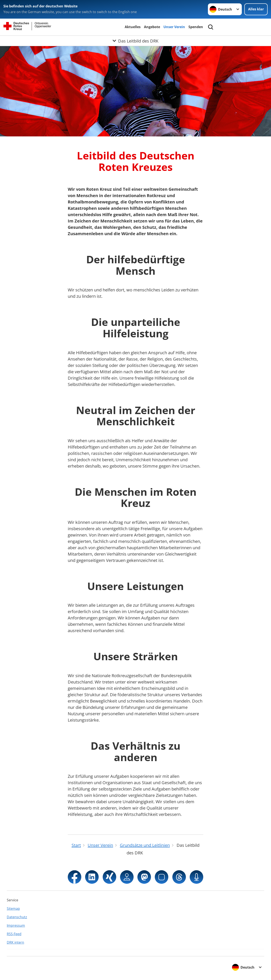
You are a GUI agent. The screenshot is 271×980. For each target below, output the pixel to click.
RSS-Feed (14, 934)
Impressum (16, 925)
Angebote (152, 27)
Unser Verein (174, 27)
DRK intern (15, 942)
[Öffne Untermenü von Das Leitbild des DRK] (135, 41)
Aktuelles (133, 27)
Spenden (196, 27)
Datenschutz (17, 917)
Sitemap (13, 909)
